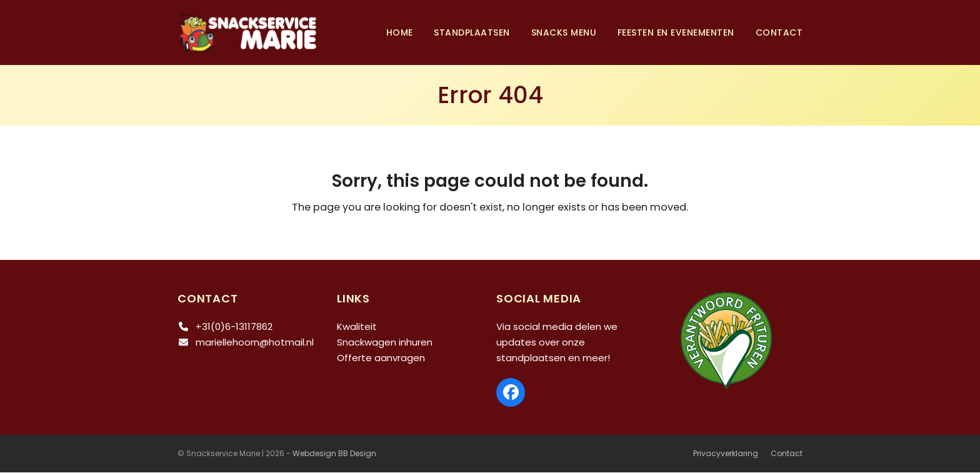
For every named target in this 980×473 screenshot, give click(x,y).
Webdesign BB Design (334, 454)
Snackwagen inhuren (385, 343)
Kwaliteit (357, 327)
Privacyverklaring (726, 454)
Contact (787, 454)
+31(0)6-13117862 (234, 327)
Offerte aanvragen (381, 358)
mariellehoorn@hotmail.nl (255, 343)
